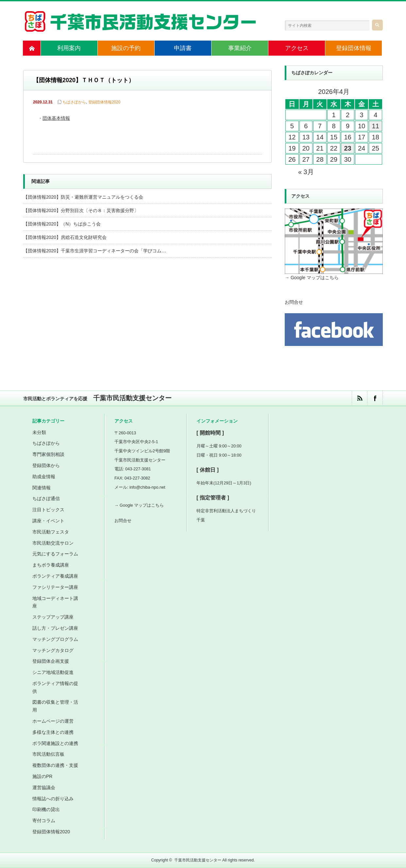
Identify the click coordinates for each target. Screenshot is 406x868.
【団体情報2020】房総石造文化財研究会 (65, 237)
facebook (375, 398)
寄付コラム (44, 821)
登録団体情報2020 (104, 102)
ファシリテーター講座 (55, 587)
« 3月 (306, 172)
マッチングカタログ (53, 650)
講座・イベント (48, 521)
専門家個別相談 (48, 454)
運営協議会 (44, 787)
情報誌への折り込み (53, 799)
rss (359, 398)
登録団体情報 (354, 48)
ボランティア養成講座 (55, 576)
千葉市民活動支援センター (198, 860)
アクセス (297, 48)
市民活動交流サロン (53, 543)
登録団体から (46, 465)
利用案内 (69, 48)
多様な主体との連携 (53, 732)
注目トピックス (48, 510)
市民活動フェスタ (51, 532)
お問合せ (294, 302)
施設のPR (42, 776)
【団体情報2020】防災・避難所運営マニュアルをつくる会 (83, 197)
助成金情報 (44, 477)
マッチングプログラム (55, 639)
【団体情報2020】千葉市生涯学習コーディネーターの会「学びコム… (95, 251)
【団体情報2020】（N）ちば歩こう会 (62, 224)
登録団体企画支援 (51, 661)
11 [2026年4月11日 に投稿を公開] (376, 126)
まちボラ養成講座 (51, 565)
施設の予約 (126, 48)
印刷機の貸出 (46, 809)
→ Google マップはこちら (312, 278)
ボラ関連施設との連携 (55, 743)
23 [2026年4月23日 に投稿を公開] (347, 148)
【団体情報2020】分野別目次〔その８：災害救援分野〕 (81, 210)
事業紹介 (240, 48)
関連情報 (42, 488)
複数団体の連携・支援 (55, 765)
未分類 (39, 432)
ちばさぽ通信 (46, 498)
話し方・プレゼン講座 (55, 628)
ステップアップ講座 (53, 617)
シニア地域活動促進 (53, 672)
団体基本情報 (56, 119)
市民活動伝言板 (48, 754)
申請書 (183, 48)
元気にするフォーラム (55, 554)
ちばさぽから (74, 102)
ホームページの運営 (53, 721)
